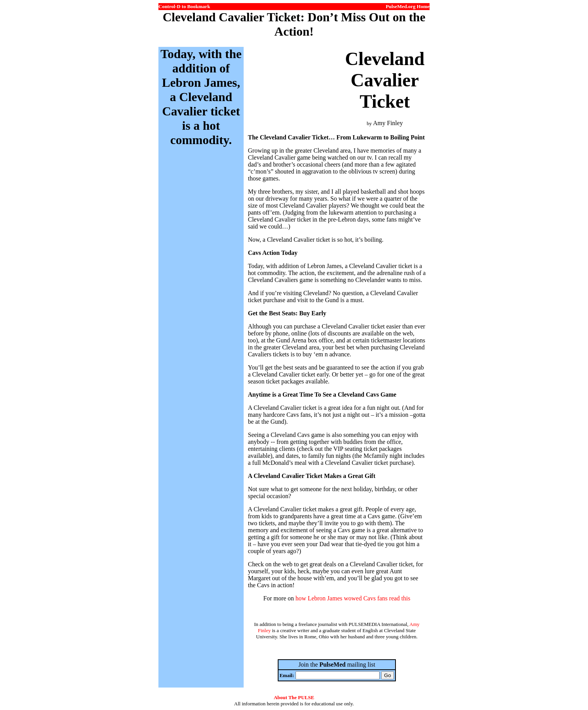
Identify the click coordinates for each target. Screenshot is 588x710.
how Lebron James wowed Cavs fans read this (353, 598)
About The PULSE (294, 697)
